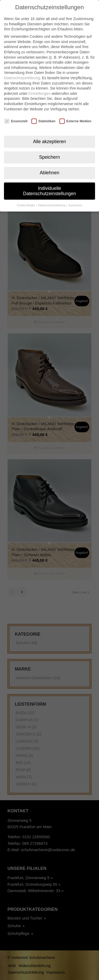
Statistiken (43, 113)
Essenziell (16, 113)
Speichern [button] (49, 149)
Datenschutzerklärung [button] (52, 197)
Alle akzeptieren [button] (49, 133)
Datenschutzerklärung (22, 69)
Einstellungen (40, 85)
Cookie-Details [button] (26, 197)
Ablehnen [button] (50, 164)
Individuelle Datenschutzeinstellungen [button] (49, 182)
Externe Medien (75, 113)
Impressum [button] (75, 197)
